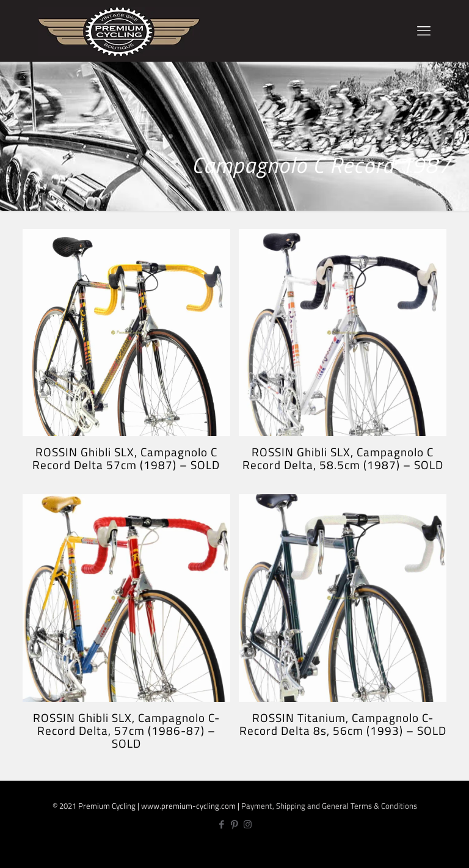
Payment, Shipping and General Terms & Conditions (329, 806)
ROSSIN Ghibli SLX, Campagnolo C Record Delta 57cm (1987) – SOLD (126, 458)
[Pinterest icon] (235, 824)
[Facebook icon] (222, 824)
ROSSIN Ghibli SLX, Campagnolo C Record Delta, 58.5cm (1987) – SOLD (343, 458)
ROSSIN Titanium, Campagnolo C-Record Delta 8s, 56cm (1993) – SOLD (343, 724)
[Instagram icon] (248, 824)
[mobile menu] (424, 31)
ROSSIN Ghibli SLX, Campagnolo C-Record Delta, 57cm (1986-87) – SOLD (126, 730)
